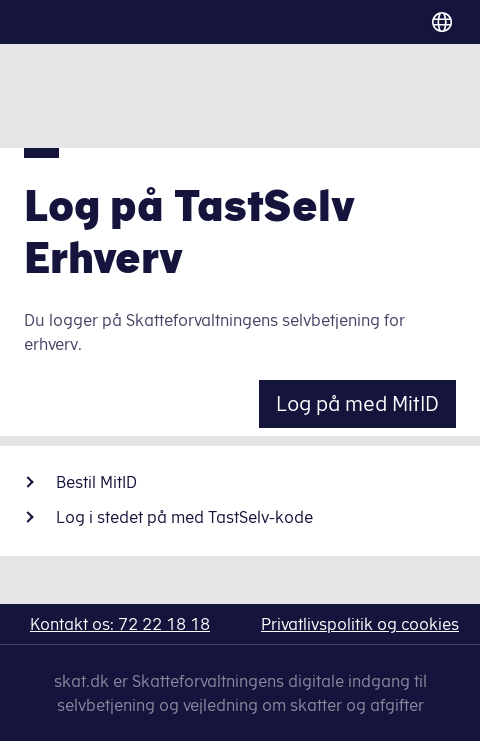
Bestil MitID (96, 482)
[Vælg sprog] (434, 22)
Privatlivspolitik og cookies (360, 624)
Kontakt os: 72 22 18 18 (120, 624)
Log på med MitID (357, 403)
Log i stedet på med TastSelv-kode (184, 517)
